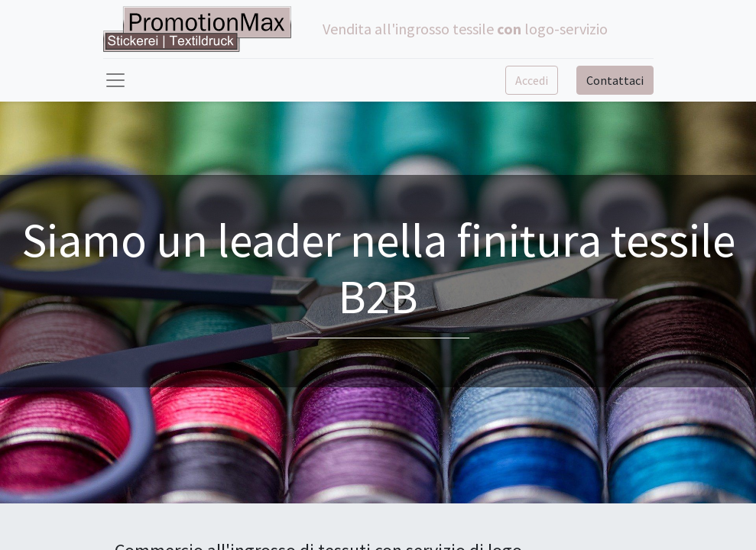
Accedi (532, 80)
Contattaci (615, 80)
